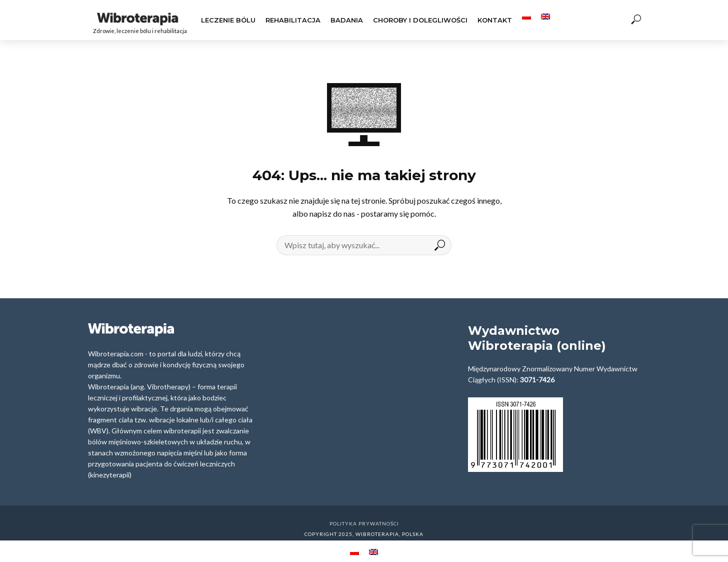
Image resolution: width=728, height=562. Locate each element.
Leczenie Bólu (228, 20)
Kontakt (495, 20)
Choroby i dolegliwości (420, 20)
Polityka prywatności (364, 523)
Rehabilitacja (293, 20)
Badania (347, 20)
